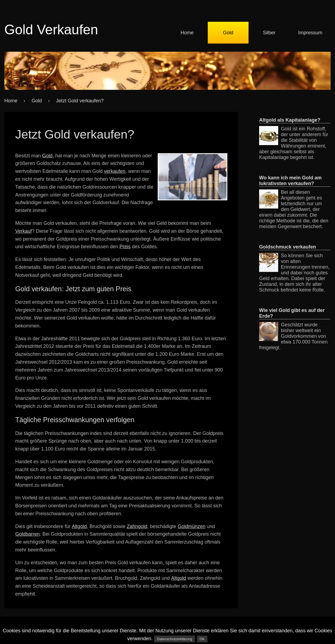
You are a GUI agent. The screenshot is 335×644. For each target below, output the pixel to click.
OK (202, 639)
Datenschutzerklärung (175, 639)
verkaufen (115, 171)
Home (187, 33)
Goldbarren (27, 534)
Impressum (310, 33)
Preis (125, 247)
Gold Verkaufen (51, 30)
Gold (228, 33)
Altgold (79, 526)
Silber (269, 33)
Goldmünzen (191, 526)
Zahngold (137, 526)
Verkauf (24, 231)
